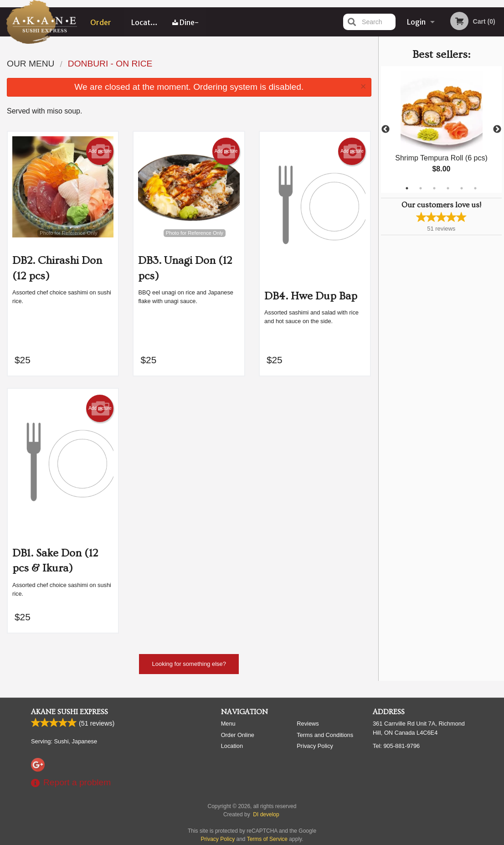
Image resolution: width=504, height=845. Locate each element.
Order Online (101, 27)
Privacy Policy (315, 746)
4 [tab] (448, 188)
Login (416, 22)
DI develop (266, 814)
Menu (228, 724)
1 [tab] (407, 188)
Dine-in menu (185, 27)
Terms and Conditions (325, 735)
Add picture (100, 151)
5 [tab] (462, 188)
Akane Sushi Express (69, 712)
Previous (386, 129)
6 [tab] (475, 188)
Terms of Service (267, 839)
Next (497, 129)
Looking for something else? (189, 664)
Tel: (396, 746)
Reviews (308, 724)
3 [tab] (434, 188)
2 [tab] (421, 188)
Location (146, 22)
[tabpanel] (442, 129)
